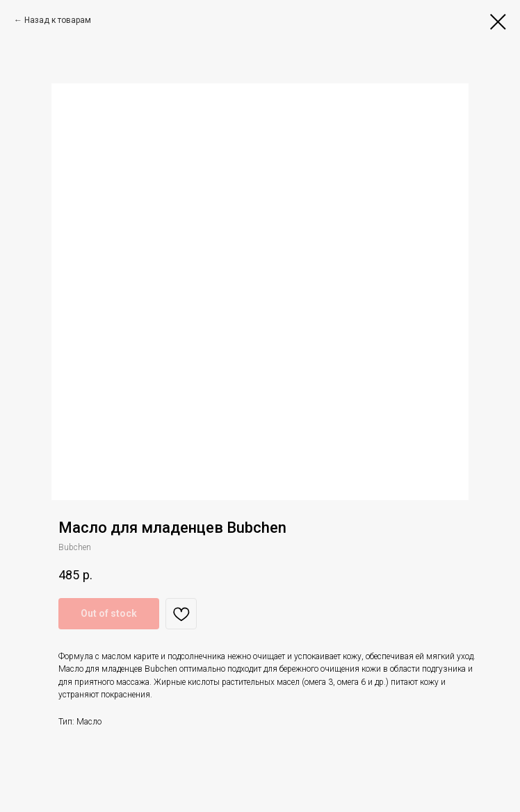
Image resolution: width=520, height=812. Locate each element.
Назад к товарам (58, 20)
